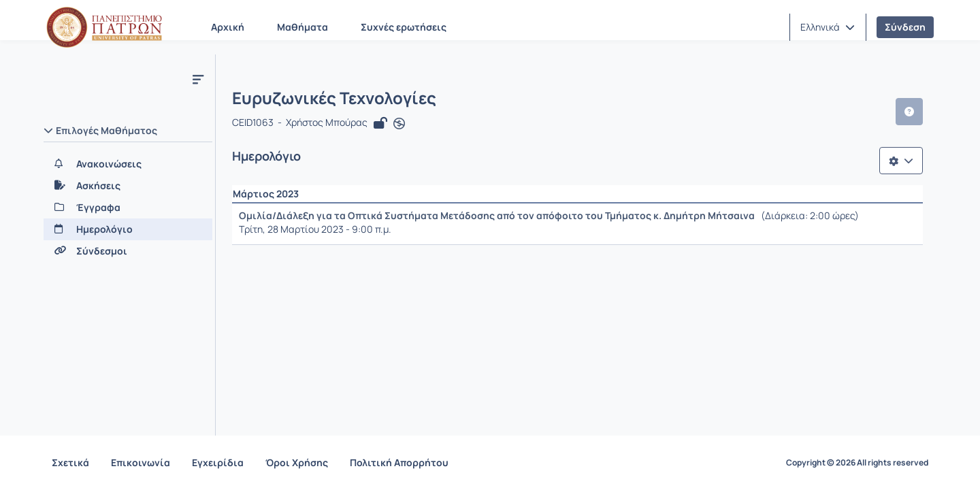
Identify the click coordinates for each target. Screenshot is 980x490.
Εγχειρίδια (218, 462)
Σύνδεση (905, 27)
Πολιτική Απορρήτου (399, 462)
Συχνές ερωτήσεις (404, 27)
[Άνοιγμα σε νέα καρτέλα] (399, 124)
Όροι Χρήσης (297, 462)
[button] (828, 27)
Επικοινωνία (141, 462)
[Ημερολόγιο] (128, 229)
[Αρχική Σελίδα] (104, 27)
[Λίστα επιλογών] (901, 161)
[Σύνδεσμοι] (128, 251)
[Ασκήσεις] (128, 186)
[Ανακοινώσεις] (128, 164)
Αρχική (228, 27)
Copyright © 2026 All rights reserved (857, 463)
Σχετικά (70, 462)
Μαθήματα (303, 27)
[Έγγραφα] (128, 208)
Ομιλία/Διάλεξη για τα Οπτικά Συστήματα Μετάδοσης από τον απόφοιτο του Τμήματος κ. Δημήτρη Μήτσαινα (497, 215)
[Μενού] (198, 79)
